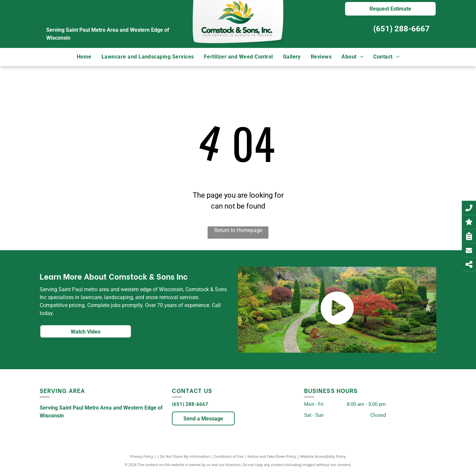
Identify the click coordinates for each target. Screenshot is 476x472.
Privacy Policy (142, 456)
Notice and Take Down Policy (272, 456)
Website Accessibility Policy (323, 456)
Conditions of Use (229, 456)
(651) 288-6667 (401, 29)
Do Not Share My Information (185, 456)
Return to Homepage (238, 230)
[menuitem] (84, 57)
